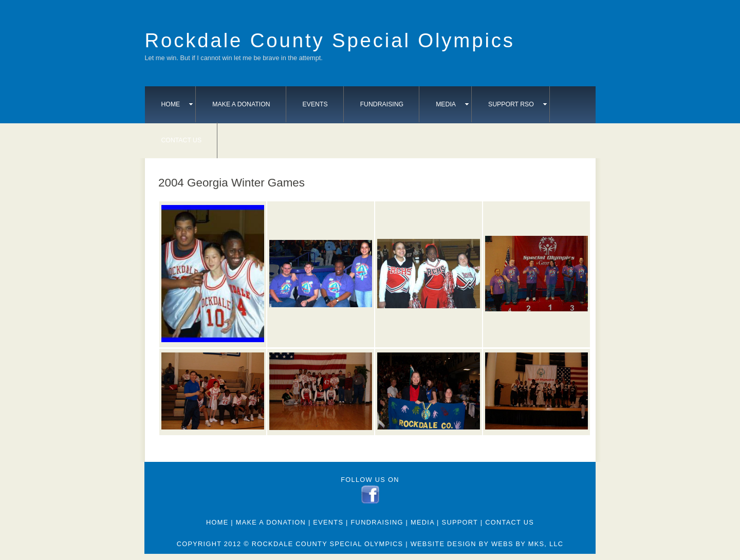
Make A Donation (241, 104)
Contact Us (182, 140)
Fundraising (382, 104)
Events (315, 104)
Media (452, 104)
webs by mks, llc (527, 544)
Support (460, 522)
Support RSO (517, 104)
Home (177, 104)
